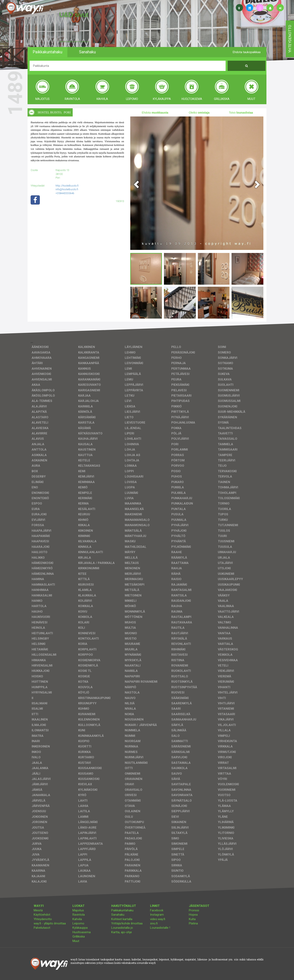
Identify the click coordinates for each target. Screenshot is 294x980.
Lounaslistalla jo (122, 928)
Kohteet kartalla (122, 919)
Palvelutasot (42, 928)
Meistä (38, 910)
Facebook (157, 910)
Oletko (199, 113)
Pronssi (194, 910)
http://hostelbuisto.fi (67, 186)
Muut (76, 941)
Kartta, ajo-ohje (122, 932)
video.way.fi (158, 919)
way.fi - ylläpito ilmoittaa (50, 923)
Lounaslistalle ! (160, 928)
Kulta (192, 919)
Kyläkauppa (80, 928)
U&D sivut (74, 15)
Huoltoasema (82, 932)
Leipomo (78, 923)
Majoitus (78, 910)
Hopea (193, 915)
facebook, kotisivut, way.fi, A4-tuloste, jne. (74, 42)
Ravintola (79, 915)
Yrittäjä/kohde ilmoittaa (127, 923)
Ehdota (155, 113)
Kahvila (77, 919)
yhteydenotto (290, 39)
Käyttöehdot (42, 915)
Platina (193, 923)
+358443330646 (65, 193)
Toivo (241, 113)
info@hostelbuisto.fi (67, 189)
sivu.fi (154, 923)
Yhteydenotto (43, 919)
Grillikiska (79, 936)
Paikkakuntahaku (122, 910)
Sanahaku (118, 915)
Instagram (157, 915)
